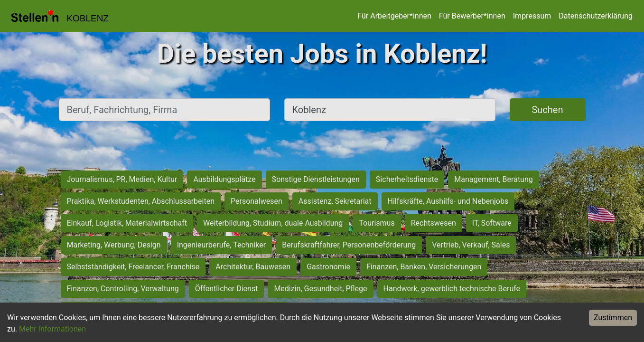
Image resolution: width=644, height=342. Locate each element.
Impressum (532, 16)
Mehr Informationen (52, 329)
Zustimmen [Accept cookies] (613, 318)
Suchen (547, 110)
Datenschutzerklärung (596, 16)
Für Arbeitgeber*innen (394, 16)
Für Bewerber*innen (472, 16)
